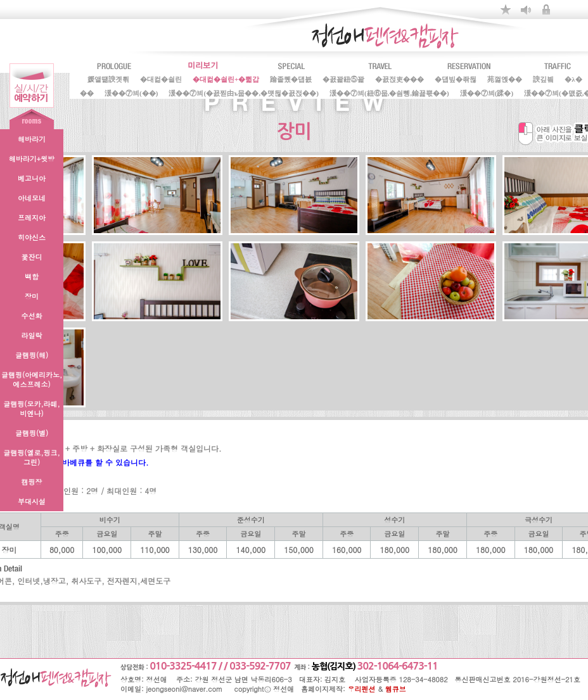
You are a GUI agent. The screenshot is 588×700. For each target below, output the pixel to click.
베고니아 (32, 178)
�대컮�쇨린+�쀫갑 (226, 78)
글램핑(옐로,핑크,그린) (31, 457)
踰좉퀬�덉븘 (291, 78)
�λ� (573, 78)
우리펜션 (362, 689)
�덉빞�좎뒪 (456, 78)
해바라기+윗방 (32, 159)
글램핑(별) (32, 433)
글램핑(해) (32, 355)
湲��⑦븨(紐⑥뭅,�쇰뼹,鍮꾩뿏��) (389, 92)
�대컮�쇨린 (161, 78)
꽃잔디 (32, 257)
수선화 (32, 316)
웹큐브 (396, 689)
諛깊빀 (543, 78)
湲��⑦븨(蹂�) (487, 92)
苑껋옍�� (505, 78)
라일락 (32, 335)
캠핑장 (32, 482)
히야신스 (32, 237)
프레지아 (32, 218)
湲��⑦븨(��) (131, 92)
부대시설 (32, 501)
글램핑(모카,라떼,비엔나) (31, 409)
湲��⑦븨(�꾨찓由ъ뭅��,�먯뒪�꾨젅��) (244, 92)
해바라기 (32, 139)
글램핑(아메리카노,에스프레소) (32, 379)
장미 (32, 296)
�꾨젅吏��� (399, 78)
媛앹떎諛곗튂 (108, 78)
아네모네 (32, 198)
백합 (32, 277)
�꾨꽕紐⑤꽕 (343, 78)
